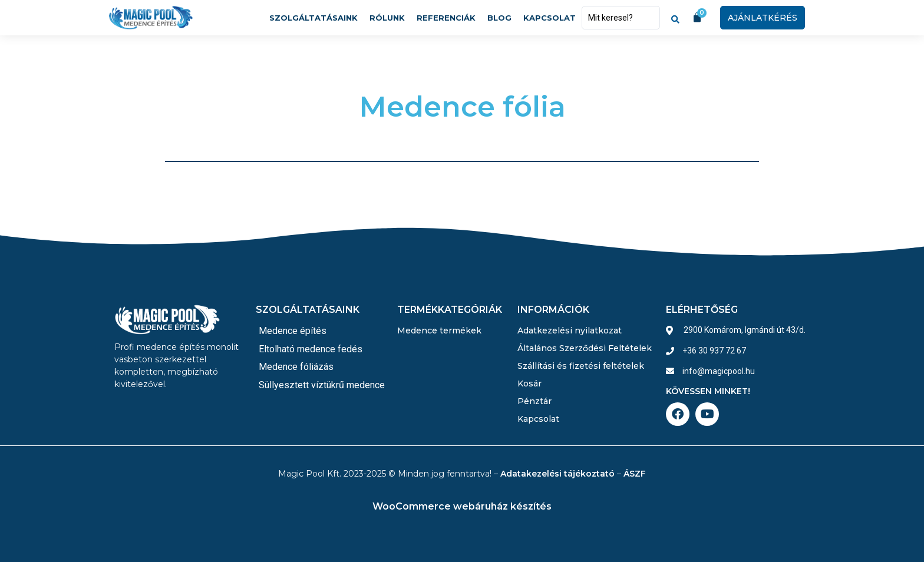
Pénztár (534, 401)
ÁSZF (635, 474)
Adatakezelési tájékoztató (557, 474)
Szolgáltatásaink (313, 18)
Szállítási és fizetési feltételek (581, 366)
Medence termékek (439, 330)
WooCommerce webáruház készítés (462, 506)
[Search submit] (675, 18)
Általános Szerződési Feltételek (585, 348)
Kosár (529, 384)
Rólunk (387, 18)
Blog (499, 18)
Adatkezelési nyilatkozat (570, 330)
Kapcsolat (550, 18)
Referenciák (446, 18)
